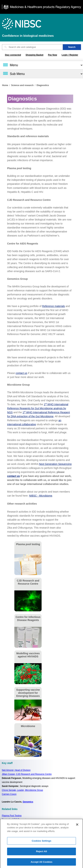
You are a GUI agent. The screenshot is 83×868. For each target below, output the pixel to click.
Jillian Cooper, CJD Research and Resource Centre (27, 774)
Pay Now (52, 55)
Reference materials (53, 306)
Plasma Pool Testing (12, 816)
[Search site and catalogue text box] (32, 47)
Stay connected (13, 55)
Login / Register (70, 55)
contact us (21, 373)
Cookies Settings (42, 842)
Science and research (22, 85)
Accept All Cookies (42, 863)
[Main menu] (41, 65)
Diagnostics (43, 85)
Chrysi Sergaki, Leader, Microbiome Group (22, 790)
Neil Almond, (16, 770)
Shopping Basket (35, 55)
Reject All (41, 853)
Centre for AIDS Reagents (14, 819)
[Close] (77, 826)
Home (5, 85)
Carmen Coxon (9, 794)
